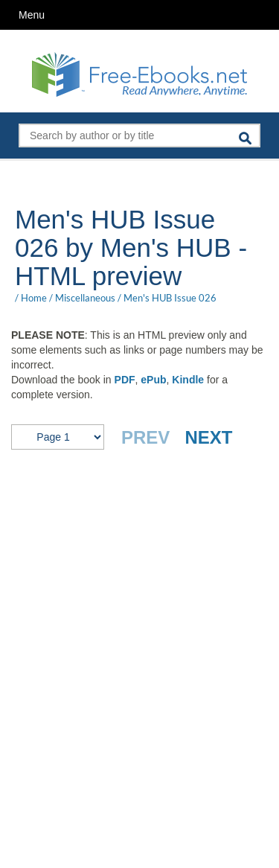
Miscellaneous (85, 298)
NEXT (208, 437)
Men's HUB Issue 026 (170, 298)
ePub (153, 380)
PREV (145, 437)
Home (34, 298)
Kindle (188, 380)
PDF (125, 380)
